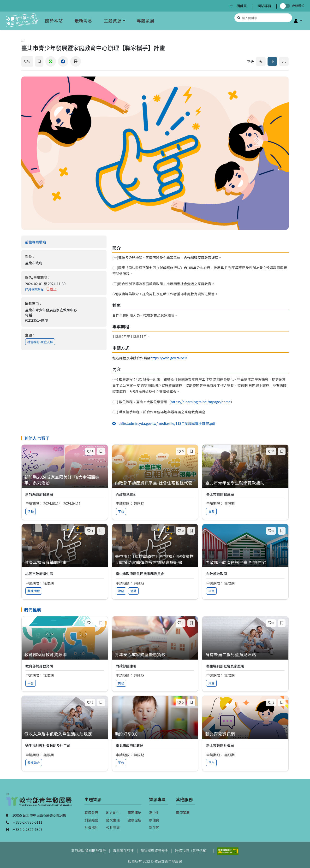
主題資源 (113, 21)
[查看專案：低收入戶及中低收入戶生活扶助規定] (65, 734)
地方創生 (113, 812)
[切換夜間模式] (286, 6)
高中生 (154, 812)
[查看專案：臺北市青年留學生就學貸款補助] (245, 483)
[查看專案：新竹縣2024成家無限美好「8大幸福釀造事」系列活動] (65, 480)
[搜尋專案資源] (263, 18)
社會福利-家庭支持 (40, 342)
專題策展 (146, 21)
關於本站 (54, 21)
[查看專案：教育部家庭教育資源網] (65, 655)
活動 (31, 511)
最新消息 (83, 21)
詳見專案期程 (34, 289)
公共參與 (113, 827)
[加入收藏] (39, 61)
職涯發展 (91, 812)
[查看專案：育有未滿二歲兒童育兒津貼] (245, 655)
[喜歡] (27, 61)
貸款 (211, 511)
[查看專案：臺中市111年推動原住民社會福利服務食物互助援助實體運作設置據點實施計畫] (155, 559)
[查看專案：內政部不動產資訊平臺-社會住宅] (245, 563)
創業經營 (91, 820)
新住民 (154, 827)
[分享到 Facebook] (63, 61)
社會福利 (91, 827)
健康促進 (134, 820)
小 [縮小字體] (284, 62)
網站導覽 (264, 6)
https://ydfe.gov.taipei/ (169, 358)
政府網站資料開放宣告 (89, 850)
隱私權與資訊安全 (154, 850)
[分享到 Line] (51, 61)
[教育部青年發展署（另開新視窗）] (39, 804)
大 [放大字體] (261, 62)
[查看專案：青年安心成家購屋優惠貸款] (155, 655)
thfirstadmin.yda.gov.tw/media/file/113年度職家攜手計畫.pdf (173, 423)
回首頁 (241, 6)
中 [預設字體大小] (272, 62)
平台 (121, 511)
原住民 (154, 820)
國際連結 (134, 812)
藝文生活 (113, 820)
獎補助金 (34, 591)
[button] (298, 21)
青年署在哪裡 (123, 850)
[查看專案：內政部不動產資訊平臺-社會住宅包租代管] (155, 483)
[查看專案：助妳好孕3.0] (155, 734)
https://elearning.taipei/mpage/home (201, 402)
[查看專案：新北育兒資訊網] (245, 734)
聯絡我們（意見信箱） (192, 850)
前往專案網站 (45, 242)
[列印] (76, 61)
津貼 (121, 591)
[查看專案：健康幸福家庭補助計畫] (65, 563)
